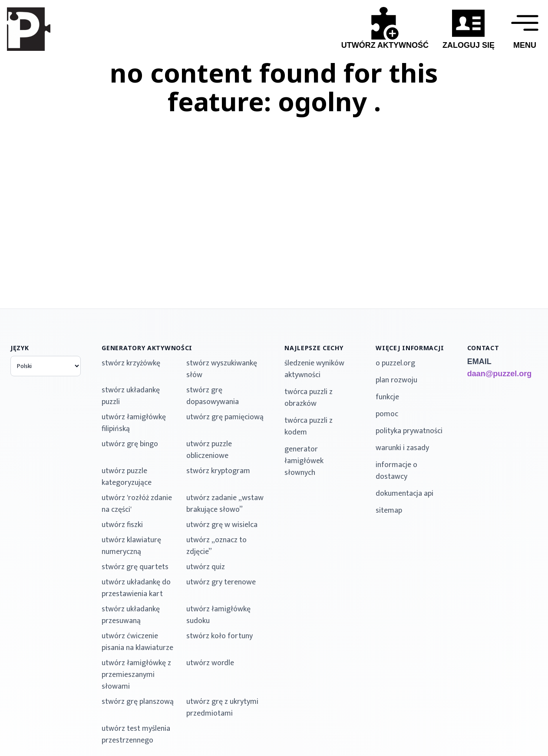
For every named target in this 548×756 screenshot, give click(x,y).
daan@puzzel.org (500, 374)
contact (483, 348)
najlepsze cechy (314, 348)
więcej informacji (410, 348)
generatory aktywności (147, 348)
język (20, 348)
